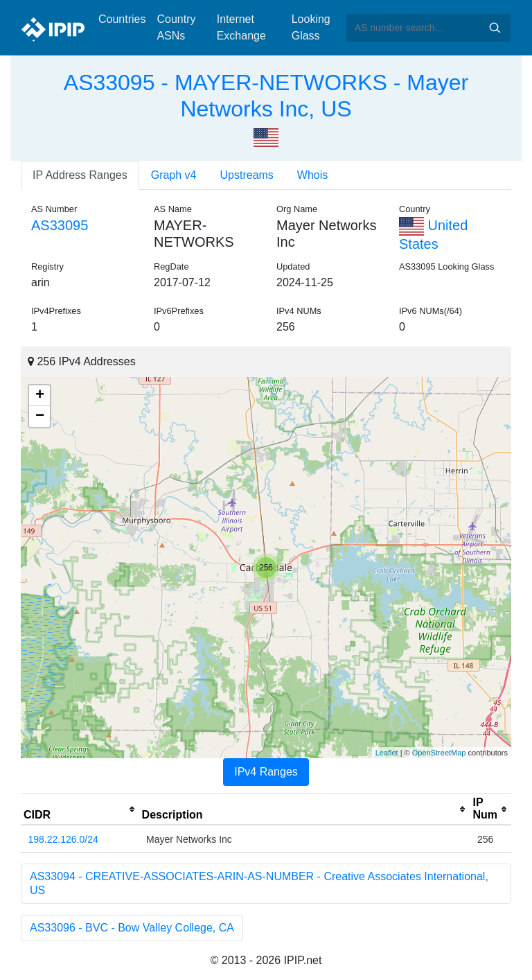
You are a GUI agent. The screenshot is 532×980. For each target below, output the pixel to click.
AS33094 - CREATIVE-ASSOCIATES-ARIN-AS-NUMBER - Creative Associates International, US (259, 883)
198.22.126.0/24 (63, 839)
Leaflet (387, 753)
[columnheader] (80, 810)
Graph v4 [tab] (174, 175)
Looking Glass (311, 27)
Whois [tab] (312, 175)
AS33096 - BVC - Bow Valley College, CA (132, 928)
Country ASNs (176, 27)
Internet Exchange (241, 27)
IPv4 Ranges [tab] (266, 772)
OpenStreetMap (439, 753)
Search (495, 28)
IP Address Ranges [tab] (80, 175)
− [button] (40, 417)
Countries (122, 19)
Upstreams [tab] (247, 175)
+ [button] (40, 396)
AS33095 (60, 225)
